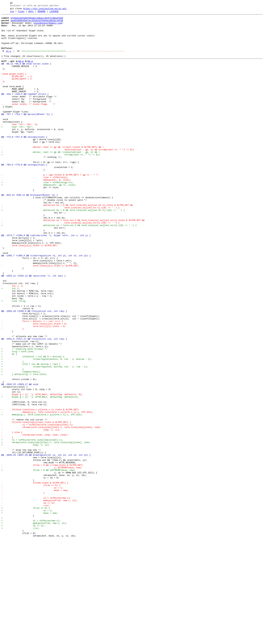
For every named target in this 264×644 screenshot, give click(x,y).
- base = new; (35, 586)
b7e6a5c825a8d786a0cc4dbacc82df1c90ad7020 (37, 20)
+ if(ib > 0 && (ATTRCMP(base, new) (38, 562)
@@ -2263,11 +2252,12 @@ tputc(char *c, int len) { (34, 328)
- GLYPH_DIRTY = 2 (16, 92)
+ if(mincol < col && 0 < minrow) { (33, 425)
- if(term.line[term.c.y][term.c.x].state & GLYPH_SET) (40, 489)
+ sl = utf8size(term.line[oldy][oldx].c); (32, 525)
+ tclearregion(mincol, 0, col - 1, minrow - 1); (47, 428)
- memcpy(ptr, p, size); (36, 213)
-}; (3, 95)
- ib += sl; (28, 601)
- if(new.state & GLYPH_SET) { (35, 577)
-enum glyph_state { (14, 86)
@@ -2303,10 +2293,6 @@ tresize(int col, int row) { (34, 371)
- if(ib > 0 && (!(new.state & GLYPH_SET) (42, 555)
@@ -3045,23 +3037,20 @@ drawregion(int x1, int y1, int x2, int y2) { (46, 543)
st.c (9, 60)
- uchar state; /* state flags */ (28, 122)
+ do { (12, 422)
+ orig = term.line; (18, 419)
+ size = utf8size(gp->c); (37, 216)
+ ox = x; (27, 610)
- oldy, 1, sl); (31, 513)
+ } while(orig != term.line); (24, 446)
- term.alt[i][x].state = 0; (34, 389)
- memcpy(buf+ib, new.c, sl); (39, 598)
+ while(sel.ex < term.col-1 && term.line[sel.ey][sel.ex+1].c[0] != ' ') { (69, 268)
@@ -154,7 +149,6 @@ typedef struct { (25, 110)
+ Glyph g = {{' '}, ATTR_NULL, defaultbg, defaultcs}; (40, 474)
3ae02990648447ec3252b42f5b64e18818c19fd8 (37, 23)
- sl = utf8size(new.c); (36, 595)
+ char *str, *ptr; (17, 150)
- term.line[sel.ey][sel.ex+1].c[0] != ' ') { (60, 265)
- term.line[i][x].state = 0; (34, 386)
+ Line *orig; (14, 359)
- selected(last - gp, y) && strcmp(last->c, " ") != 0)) (68, 177)
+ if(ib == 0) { (26, 607)
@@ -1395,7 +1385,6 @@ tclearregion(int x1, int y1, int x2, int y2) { (46, 304)
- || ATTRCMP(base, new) (41, 559)
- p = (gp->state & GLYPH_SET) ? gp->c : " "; (50, 207)
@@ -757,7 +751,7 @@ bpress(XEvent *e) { (27, 134)
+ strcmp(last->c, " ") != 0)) (51, 183)
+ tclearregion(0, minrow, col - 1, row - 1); (45, 437)
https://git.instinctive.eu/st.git (45, 10)
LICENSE (54, 13)
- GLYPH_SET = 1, (17, 89)
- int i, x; (13, 340)
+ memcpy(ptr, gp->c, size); (39, 219)
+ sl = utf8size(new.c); (31, 622)
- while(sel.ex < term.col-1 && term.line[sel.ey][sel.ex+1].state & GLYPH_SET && (73, 262)
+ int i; (11, 343)
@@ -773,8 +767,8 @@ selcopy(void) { (24, 162)
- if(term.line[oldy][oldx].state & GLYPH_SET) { (36, 504)
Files (21, 13)
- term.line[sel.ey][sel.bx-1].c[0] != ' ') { (60, 247)
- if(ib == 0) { (31, 580)
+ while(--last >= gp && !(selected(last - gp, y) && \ (51, 180)
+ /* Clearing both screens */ (24, 416)
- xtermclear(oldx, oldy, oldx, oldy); (35, 519)
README (42, 13)
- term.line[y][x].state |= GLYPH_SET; (30, 292)
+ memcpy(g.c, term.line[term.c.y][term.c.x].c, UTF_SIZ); (42, 495)
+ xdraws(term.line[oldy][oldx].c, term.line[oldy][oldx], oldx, (46, 528)
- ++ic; (26, 604)
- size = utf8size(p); (35, 210)
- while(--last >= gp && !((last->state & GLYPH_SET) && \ (53, 174)
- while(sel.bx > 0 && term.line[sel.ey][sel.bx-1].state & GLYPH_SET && (67, 243)
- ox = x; (32, 583)
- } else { (12, 516)
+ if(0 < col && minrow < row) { (31, 434)
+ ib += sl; (23, 628)
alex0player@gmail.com (48, 26)
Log (12, 13)
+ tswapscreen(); (21, 443)
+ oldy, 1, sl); (26, 531)
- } (13, 392)
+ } (13, 431)
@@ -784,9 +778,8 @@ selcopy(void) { (24, 195)
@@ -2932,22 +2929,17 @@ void (20, 459)
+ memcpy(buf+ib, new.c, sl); (34, 625)
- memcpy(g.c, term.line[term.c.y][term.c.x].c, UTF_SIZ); (47, 492)
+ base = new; (30, 613)
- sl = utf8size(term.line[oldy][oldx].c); (37, 507)
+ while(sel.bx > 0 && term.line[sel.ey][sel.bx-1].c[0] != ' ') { (63, 250)
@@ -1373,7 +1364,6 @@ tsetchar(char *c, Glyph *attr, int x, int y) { (46, 280)
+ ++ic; (20, 631)
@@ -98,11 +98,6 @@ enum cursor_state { (26, 74)
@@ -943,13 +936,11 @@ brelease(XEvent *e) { (30, 231)
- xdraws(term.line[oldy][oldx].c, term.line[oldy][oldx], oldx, (51, 510)
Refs (31, 13)
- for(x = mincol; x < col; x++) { (32, 383)
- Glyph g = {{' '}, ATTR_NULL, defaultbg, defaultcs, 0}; (42, 471)
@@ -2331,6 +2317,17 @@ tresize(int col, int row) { (34, 404)
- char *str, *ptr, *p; (20, 147)
